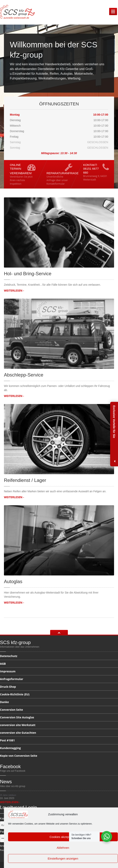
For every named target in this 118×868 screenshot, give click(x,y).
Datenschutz (9, 656)
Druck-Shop (8, 687)
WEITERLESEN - (14, 290)
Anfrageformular (12, 679)
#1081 (7, 740)
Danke (4, 702)
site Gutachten (18, 733)
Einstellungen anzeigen (63, 858)
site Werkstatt (18, 725)
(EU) (15, 694)
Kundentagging (10, 748)
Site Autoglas (17, 717)
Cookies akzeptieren (63, 837)
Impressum (8, 671)
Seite (12, 710)
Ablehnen (63, 848)
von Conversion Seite (19, 756)
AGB (3, 664)
